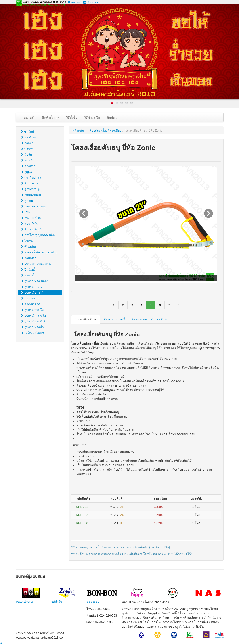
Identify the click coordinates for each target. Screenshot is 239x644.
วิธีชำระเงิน (92, 117)
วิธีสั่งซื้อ (72, 117)
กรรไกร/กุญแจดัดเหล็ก (38, 235)
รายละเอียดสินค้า (86, 319)
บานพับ (28, 149)
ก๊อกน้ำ (28, 143)
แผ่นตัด (28, 160)
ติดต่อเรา (92, 2)
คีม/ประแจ (30, 183)
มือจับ (27, 155)
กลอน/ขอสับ (31, 195)
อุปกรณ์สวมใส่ (33, 310)
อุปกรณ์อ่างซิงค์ (33, 321)
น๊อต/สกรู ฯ (30, 298)
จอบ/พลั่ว (29, 258)
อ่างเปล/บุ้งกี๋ (31, 218)
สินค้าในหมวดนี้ (115, 319)
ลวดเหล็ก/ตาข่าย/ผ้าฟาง (39, 252)
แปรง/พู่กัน (30, 224)
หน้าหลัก (75, 2)
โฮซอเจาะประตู (34, 206)
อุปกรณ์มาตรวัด (34, 316)
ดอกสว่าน (30, 166)
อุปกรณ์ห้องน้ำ (33, 327)
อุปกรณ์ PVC (32, 287)
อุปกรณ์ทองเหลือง (35, 281)
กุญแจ (27, 172)
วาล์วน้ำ (29, 275)
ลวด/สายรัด (31, 304)
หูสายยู (28, 201)
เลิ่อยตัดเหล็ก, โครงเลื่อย (105, 130)
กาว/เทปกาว (31, 178)
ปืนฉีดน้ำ (29, 270)
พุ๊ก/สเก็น (29, 247)
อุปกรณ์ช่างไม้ (33, 293)
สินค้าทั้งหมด (51, 117)
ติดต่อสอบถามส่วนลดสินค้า (150, 319)
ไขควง (27, 241)
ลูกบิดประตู (31, 189)
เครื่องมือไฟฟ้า (33, 333)
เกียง (26, 212)
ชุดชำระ (29, 137)
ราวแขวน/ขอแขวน (36, 264)
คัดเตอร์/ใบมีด (32, 229)
